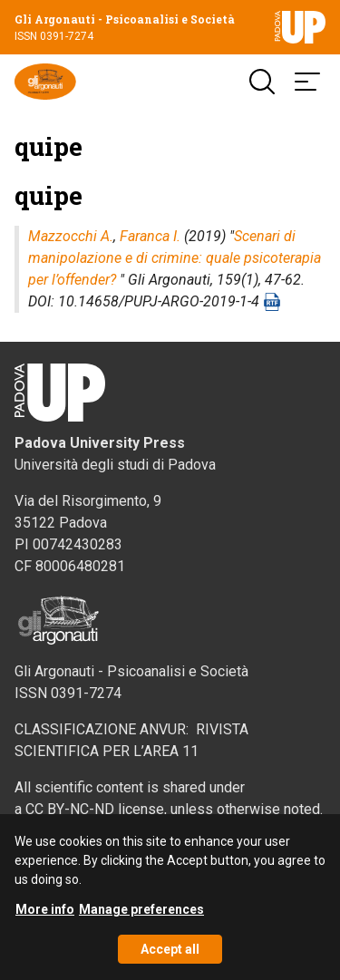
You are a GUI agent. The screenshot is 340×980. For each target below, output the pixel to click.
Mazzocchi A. (71, 236)
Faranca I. (150, 236)
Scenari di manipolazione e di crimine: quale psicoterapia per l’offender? (175, 258)
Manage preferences (141, 917)
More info (45, 917)
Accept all (170, 956)
